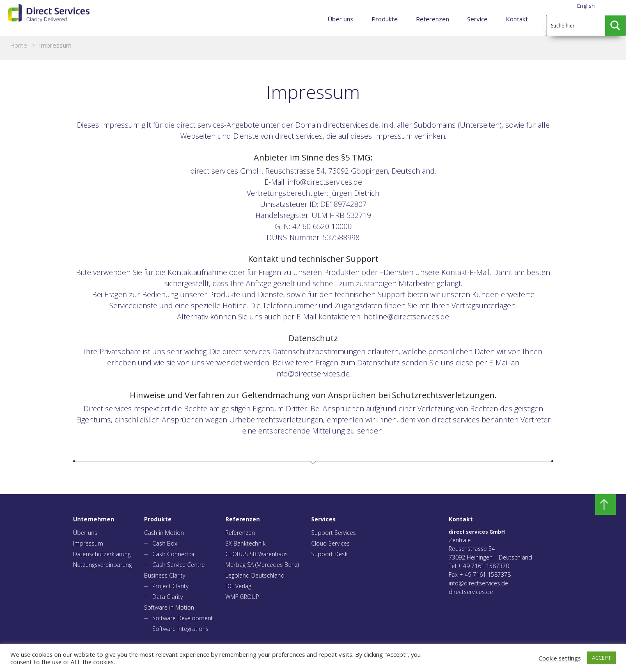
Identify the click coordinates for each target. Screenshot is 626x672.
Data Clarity (167, 597)
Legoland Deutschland (255, 575)
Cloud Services (330, 543)
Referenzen (432, 19)
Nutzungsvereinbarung (102, 565)
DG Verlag (238, 586)
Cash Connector (174, 554)
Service (477, 19)
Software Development (183, 618)
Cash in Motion (164, 533)
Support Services (334, 533)
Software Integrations (180, 629)
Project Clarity (170, 586)
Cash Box (165, 543)
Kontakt (517, 19)
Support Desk (329, 554)
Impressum (88, 543)
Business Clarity (165, 575)
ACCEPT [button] (601, 658)
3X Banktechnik (245, 543)
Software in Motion (169, 607)
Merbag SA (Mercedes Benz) (262, 565)
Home (19, 45)
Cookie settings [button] (560, 658)
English (586, 6)
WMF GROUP (242, 597)
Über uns (341, 19)
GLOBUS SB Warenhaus (257, 554)
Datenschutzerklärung (102, 554)
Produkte (385, 19)
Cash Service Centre (179, 565)
